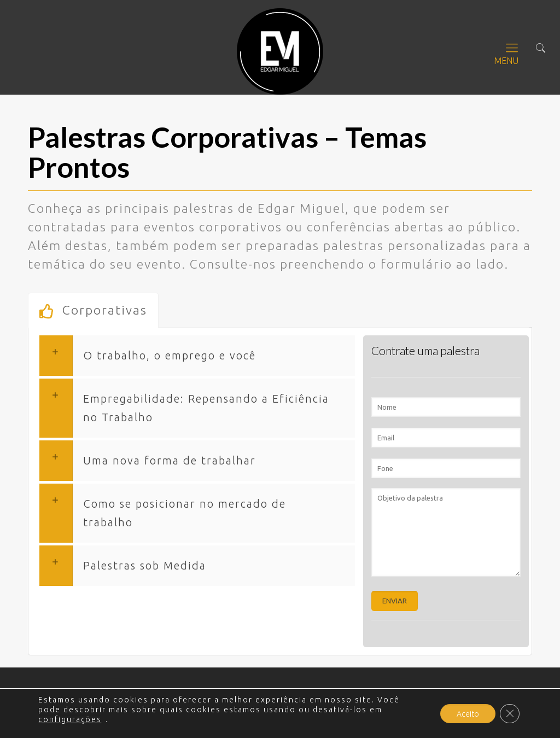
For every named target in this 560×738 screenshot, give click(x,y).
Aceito (468, 714)
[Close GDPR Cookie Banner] (510, 714)
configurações (70, 719)
